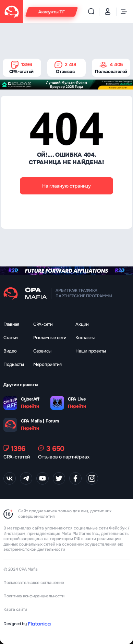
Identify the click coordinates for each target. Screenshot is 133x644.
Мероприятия (47, 364)
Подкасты (14, 364)
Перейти (30, 406)
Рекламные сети (50, 338)
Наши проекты (91, 351)
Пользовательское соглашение (34, 583)
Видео (10, 351)
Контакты (85, 338)
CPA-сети (43, 324)
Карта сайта (15, 609)
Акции (82, 324)
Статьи (10, 338)
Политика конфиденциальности (34, 596)
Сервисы (42, 351)
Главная (11, 324)
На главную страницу (66, 186)
